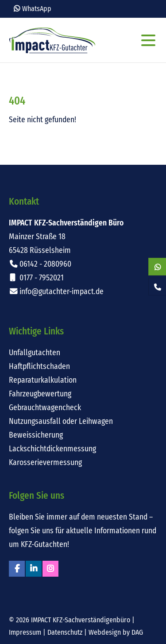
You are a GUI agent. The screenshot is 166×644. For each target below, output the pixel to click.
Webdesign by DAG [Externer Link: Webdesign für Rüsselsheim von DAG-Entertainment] (116, 632)
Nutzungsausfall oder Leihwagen (61, 421)
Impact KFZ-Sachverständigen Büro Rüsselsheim (52, 40)
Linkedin (34, 569)
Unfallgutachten (35, 353)
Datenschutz (65, 632)
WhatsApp (37, 9)
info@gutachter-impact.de (62, 292)
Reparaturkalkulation (43, 380)
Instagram (50, 569)
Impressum (25, 632)
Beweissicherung (36, 435)
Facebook (17, 569)
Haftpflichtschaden (39, 367)
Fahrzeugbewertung (40, 394)
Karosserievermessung (45, 463)
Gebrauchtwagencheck (45, 408)
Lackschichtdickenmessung (52, 449)
